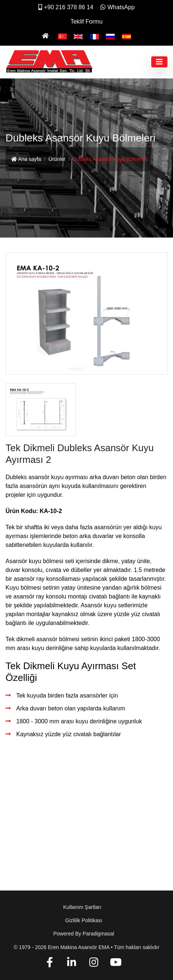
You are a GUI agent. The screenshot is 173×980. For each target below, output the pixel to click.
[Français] (94, 36)
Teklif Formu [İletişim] (86, 22)
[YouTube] (116, 964)
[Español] (127, 36)
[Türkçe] (62, 36)
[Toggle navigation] (159, 62)
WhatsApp (117, 7)
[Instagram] (94, 964)
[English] (78, 36)
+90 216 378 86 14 (66, 7)
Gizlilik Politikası (84, 920)
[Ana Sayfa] (46, 36)
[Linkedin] (72, 964)
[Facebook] (50, 964)
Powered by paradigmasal (84, 934)
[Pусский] (110, 36)
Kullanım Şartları (82, 907)
